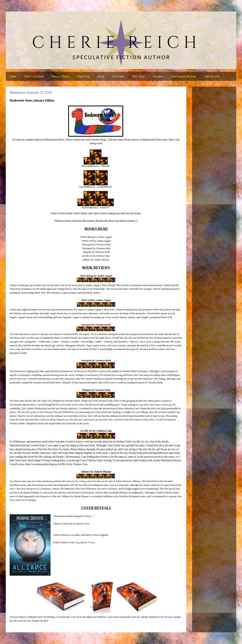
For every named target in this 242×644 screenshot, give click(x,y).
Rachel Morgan (165, 617)
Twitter (91, 542)
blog (77, 542)
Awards (158, 76)
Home (13, 76)
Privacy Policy (61, 76)
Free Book (138, 76)
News (101, 76)
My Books (118, 76)
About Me (84, 76)
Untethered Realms (184, 76)
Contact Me (212, 76)
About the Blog (34, 76)
